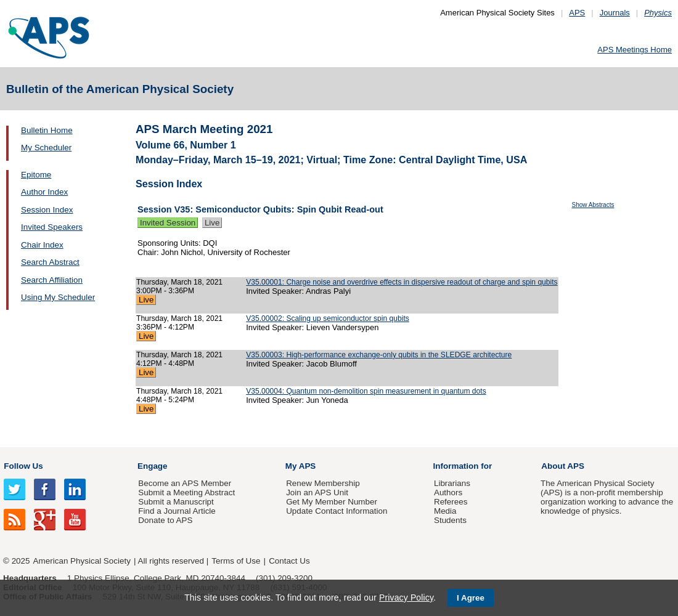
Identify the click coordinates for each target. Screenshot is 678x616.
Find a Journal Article (177, 511)
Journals (615, 13)
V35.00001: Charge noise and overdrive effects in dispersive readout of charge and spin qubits (402, 282)
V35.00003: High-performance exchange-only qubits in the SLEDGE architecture (379, 355)
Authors (448, 492)
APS (577, 13)
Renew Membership (323, 483)
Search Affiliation (52, 280)
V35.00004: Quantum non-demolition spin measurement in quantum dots (366, 391)
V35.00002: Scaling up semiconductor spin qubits (328, 318)
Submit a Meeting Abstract (186, 492)
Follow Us (23, 466)
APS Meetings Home (635, 50)
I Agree (471, 598)
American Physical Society (82, 561)
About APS (563, 466)
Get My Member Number (332, 502)
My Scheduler (46, 148)
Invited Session (168, 223)
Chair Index (42, 245)
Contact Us (289, 561)
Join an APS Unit (317, 492)
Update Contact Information (337, 511)
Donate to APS (165, 520)
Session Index (47, 210)
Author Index (44, 192)
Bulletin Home (47, 130)
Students (450, 520)
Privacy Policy (406, 598)
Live (212, 223)
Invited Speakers (52, 227)
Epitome (36, 175)
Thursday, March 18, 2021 (179, 282)
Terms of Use (236, 561)
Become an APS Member (185, 483)
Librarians (452, 483)
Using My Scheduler (58, 297)
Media (445, 511)
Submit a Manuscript (176, 502)
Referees (451, 502)
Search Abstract (50, 262)
